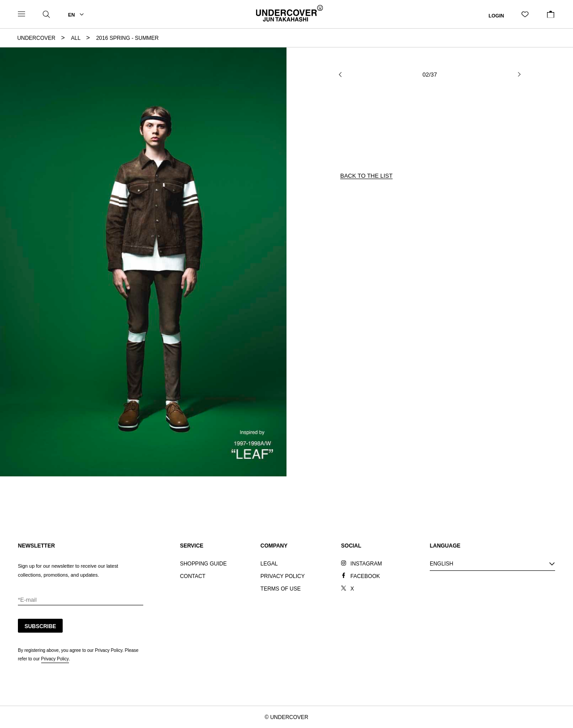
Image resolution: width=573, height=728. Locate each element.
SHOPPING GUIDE (203, 564)
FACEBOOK (365, 576)
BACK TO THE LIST (366, 176)
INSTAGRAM (366, 564)
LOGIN (496, 15)
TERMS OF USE (281, 589)
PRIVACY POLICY (283, 576)
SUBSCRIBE (41, 626)
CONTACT (193, 576)
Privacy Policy (55, 659)
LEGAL (269, 564)
